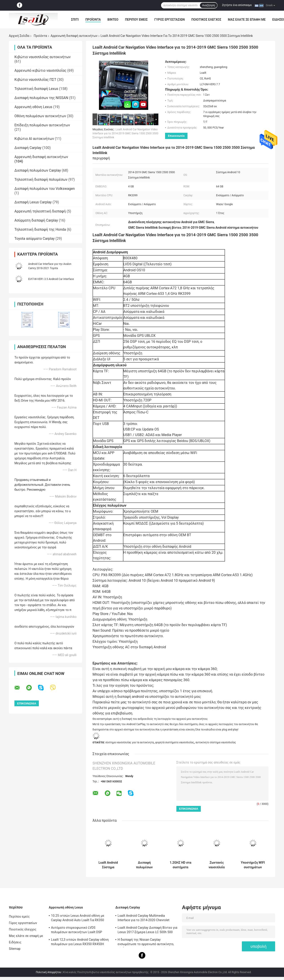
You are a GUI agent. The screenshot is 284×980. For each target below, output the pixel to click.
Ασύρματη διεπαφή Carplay (36, 220)
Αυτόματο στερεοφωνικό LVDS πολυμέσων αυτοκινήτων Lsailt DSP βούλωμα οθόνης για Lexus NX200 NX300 (81, 930)
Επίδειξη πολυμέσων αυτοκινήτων (42, 125)
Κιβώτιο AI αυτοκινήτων (34, 139)
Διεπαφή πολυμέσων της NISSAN (41, 98)
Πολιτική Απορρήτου (48, 972)
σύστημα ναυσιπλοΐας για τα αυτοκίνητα (130, 742)
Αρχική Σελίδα (19, 36)
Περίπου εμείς (136, 20)
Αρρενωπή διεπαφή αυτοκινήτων (74, 36)
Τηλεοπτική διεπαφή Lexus (36, 89)
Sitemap (15, 949)
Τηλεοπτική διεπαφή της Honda (40, 229)
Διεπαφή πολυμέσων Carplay (38, 170)
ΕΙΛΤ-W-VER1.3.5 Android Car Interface (51, 279)
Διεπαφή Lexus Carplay (33, 202)
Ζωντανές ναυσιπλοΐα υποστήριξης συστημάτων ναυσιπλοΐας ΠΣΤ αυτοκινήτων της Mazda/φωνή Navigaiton (217, 865)
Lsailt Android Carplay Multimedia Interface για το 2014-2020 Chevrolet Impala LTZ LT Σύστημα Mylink (143, 919)
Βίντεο (113, 20)
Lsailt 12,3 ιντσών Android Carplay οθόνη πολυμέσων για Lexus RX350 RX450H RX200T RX (80, 942)
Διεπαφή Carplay (28, 148)
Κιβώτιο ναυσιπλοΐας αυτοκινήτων (42, 57)
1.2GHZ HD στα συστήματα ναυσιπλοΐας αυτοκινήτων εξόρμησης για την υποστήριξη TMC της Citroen (181, 865)
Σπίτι (75, 20)
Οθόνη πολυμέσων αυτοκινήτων (40, 116)
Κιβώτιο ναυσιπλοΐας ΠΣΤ (35, 80)
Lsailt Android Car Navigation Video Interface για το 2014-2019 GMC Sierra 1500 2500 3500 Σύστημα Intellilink (125, 133)
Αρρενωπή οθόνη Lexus (33, 107)
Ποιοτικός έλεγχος (206, 20)
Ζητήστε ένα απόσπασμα (237, 5)
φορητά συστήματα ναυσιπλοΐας (175, 742)
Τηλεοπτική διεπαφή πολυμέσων (41, 180)
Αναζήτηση (209, 5)
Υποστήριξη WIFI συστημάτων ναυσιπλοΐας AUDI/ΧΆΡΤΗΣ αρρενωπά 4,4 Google (253, 865)
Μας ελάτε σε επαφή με (247, 20)
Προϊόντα (93, 20)
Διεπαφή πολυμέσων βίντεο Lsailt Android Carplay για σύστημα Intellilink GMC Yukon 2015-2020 (144, 865)
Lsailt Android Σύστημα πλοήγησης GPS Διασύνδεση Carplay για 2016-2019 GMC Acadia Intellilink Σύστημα (108, 865)
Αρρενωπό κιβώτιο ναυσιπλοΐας (40, 70)
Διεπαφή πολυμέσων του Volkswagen (45, 189)
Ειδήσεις (15, 942)
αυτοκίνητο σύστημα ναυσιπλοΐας (216, 742)
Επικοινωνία (176, 136)
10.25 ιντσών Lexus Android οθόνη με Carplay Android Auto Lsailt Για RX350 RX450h (78, 919)
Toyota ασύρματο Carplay (35, 239)
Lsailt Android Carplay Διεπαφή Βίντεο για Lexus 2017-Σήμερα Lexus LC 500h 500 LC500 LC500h (147, 930)
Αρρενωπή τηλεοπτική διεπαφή (40, 211)
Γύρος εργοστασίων (170, 20)
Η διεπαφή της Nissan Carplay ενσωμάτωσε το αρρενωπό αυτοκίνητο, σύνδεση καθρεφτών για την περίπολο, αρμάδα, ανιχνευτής (146, 942)
